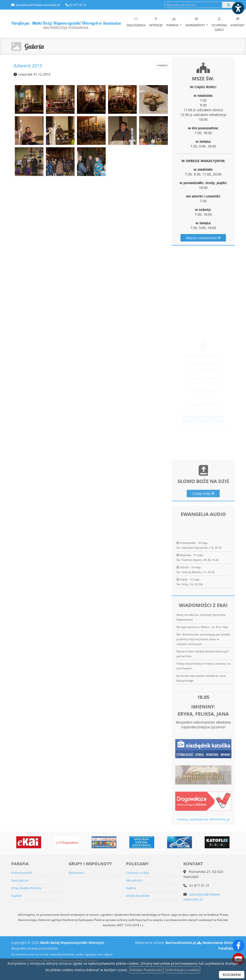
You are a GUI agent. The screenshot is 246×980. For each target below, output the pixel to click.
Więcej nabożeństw (203, 238)
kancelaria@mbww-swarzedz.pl (38, 5)
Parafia (173, 22)
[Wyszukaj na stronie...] (193, 5)
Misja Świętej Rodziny (26, 888)
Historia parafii (22, 873)
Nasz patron (20, 880)
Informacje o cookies (183, 970)
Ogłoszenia (136, 22)
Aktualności (134, 880)
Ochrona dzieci (219, 24)
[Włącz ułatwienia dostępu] (238, 8)
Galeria (34, 46)
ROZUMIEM (232, 975)
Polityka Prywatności (146, 970)
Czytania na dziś (137, 873)
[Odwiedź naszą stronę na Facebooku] (238, 946)
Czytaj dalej (203, 522)
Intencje (156, 22)
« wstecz (162, 65)
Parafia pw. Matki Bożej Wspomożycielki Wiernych (66, 25)
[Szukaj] (229, 5)
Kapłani (16, 896)
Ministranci (77, 873)
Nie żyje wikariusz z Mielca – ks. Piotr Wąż (202, 694)
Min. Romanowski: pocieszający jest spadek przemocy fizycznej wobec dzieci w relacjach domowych (203, 706)
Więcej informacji (203, 402)
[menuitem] (136, 24)
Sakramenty (195, 22)
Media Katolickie (138, 896)
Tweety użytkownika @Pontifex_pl (203, 828)
